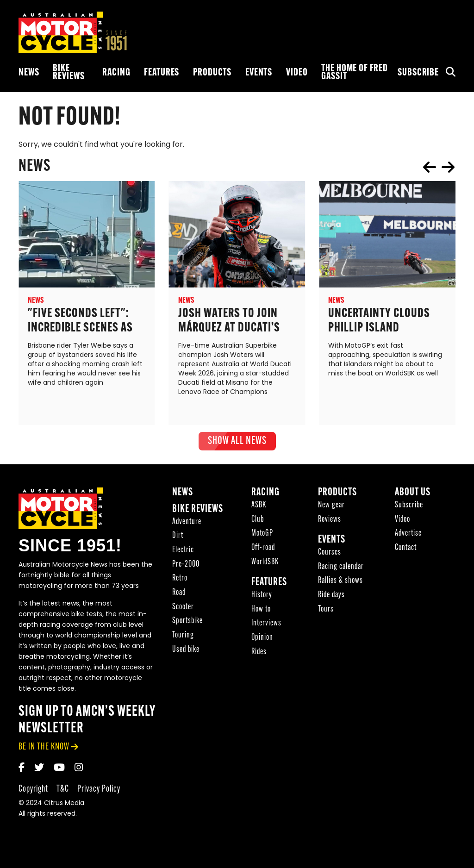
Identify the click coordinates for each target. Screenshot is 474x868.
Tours (326, 610)
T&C (63, 790)
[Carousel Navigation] (439, 167)
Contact (406, 549)
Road (179, 594)
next (448, 167)
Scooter (183, 608)
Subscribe (418, 73)
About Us (413, 494)
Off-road (263, 549)
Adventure (187, 523)
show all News (237, 441)
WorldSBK (265, 563)
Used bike (186, 651)
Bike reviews (69, 73)
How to (261, 610)
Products (212, 73)
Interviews (266, 624)
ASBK (259, 506)
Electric (183, 551)
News (29, 73)
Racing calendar (341, 568)
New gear (331, 506)
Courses (330, 553)
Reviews (330, 521)
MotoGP (262, 534)
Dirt (178, 537)
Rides (259, 653)
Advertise (408, 534)
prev (430, 167)
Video (297, 73)
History (262, 596)
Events (259, 73)
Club (258, 521)
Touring (183, 636)
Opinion (262, 639)
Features (162, 73)
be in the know (44, 748)
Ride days (331, 596)
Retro (180, 579)
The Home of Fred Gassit (355, 73)
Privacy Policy (99, 790)
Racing (116, 73)
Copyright (33, 790)
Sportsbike (187, 622)
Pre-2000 (186, 565)
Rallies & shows (340, 582)
